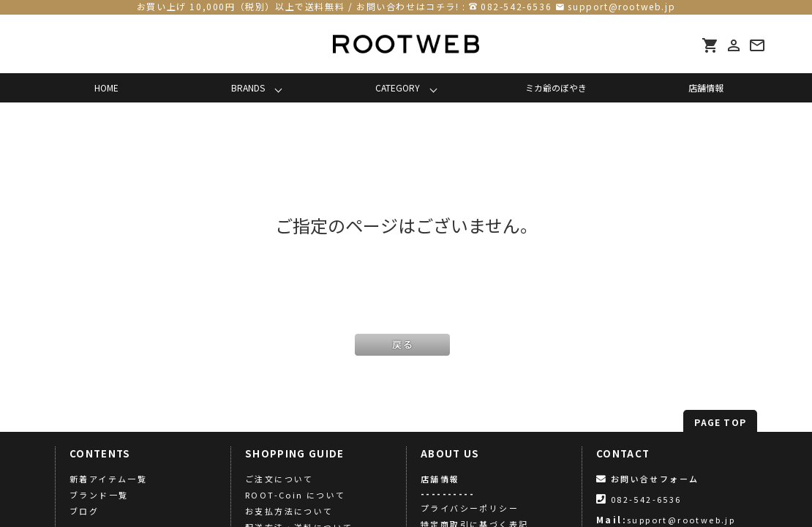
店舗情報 (706, 87)
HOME (106, 87)
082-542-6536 (516, 6)
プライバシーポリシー (470, 508)
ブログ (84, 511)
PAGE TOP (720, 422)
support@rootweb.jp (621, 6)
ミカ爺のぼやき (556, 87)
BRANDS (248, 87)
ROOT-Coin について (296, 495)
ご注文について (279, 479)
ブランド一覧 (99, 495)
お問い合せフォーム (647, 479)
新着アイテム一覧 (108, 479)
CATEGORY (398, 87)
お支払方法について (289, 511)
